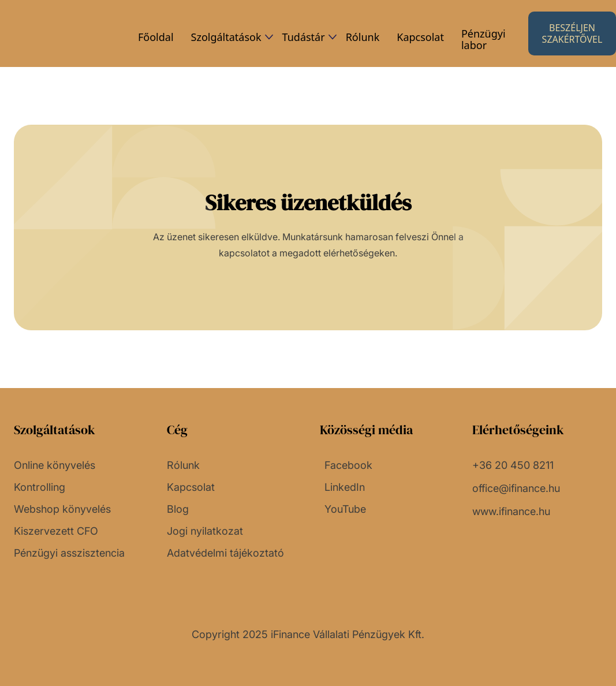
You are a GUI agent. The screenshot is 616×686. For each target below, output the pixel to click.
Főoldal (156, 37)
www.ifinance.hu (511, 511)
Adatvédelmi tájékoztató (225, 553)
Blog (178, 509)
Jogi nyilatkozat (205, 531)
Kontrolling (40, 487)
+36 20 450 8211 (513, 465)
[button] (228, 37)
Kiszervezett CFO (56, 531)
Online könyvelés (55, 465)
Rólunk (363, 37)
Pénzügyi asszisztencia (69, 553)
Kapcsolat (420, 37)
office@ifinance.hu (516, 488)
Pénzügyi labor (484, 39)
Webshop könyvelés (62, 509)
